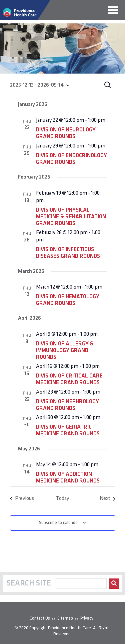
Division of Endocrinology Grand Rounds (71, 159)
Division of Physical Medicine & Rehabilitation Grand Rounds (71, 217)
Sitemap (65, 618)
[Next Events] (107, 499)
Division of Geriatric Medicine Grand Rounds (68, 431)
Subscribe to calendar (59, 523)
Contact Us (40, 618)
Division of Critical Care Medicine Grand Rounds (69, 379)
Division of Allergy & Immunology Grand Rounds (65, 351)
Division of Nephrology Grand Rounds (67, 405)
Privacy (87, 618)
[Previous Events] (22, 499)
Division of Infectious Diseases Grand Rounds (68, 253)
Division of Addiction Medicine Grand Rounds (68, 478)
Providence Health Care (69, 628)
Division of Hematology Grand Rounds (68, 300)
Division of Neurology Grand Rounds (66, 133)
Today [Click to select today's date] (62, 499)
